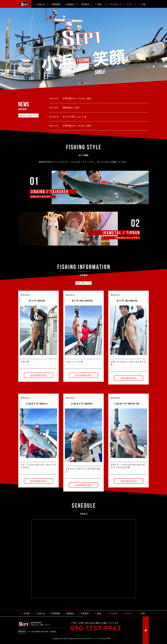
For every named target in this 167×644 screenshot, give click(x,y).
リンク (128, 4)
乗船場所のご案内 (71, 108)
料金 (98, 4)
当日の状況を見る (38, 375)
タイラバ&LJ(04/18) (127, 301)
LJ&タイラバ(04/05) (82, 404)
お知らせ (40, 4)
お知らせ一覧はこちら (28, 116)
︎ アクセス (112, 613)
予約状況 (84, 4)
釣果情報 (55, 4)
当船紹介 (69, 4)
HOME (25, 613)
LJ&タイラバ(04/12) (37, 404)
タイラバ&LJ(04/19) (82, 301)
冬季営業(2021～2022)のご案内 (77, 126)
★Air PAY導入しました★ (74, 117)
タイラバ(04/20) (37, 301)
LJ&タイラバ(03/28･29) (127, 404)
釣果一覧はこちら (83, 283)
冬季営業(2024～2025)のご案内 (77, 98)
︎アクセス (113, 4)
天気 (142, 4)
